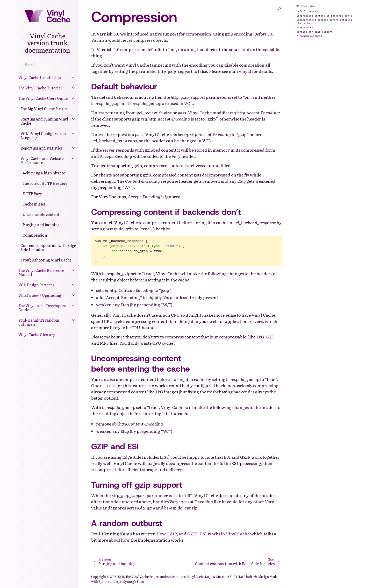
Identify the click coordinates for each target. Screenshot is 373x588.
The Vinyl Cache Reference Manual (41, 272)
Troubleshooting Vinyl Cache (46, 260)
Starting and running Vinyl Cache (44, 121)
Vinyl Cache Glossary (37, 335)
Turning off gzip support (315, 32)
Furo (140, 582)
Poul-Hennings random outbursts (39, 322)
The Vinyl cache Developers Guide (42, 308)
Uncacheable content (41, 214)
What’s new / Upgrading (40, 295)
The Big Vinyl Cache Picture (44, 109)
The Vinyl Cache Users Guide (43, 98)
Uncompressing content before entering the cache (324, 21)
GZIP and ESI (306, 27)
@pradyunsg (125, 582)
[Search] (47, 64)
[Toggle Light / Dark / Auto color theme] (279, 9)
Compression (35, 235)
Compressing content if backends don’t (324, 16)
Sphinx (104, 582)
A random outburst (309, 36)
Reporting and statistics (41, 148)
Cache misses (34, 204)
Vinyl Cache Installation (40, 77)
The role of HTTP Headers (45, 183)
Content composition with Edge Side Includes (48, 247)
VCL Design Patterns (36, 285)
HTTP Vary (32, 194)
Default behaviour (309, 11)
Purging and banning (41, 225)
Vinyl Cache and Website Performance (42, 160)
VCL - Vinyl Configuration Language (43, 136)
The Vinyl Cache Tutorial (40, 88)
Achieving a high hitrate (44, 173)
